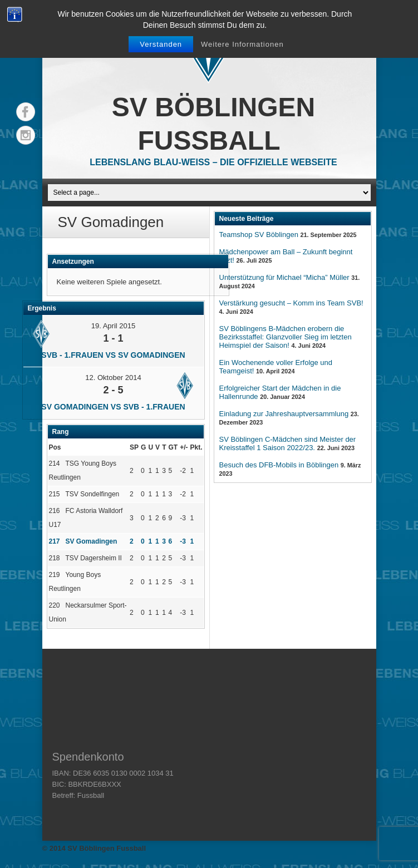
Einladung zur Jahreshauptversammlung (284, 414)
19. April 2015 (114, 326)
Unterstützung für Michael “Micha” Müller (284, 277)
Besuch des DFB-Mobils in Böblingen (279, 465)
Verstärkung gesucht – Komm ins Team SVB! (291, 303)
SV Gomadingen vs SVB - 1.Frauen (113, 407)
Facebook (26, 112)
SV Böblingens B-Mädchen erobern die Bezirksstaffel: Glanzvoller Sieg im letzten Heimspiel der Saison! (286, 337)
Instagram (26, 135)
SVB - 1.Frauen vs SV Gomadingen (113, 355)
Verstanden (161, 44)
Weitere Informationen (242, 44)
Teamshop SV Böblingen (259, 235)
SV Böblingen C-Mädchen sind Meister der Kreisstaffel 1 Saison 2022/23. (288, 443)
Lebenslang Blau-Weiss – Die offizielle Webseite (213, 162)
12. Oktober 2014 (113, 378)
